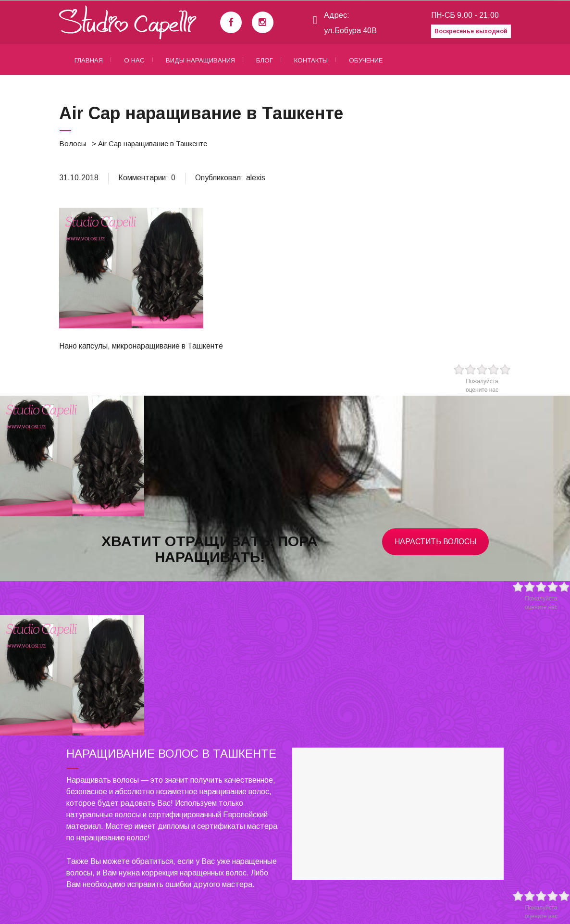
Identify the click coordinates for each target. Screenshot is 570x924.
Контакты (311, 60)
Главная (89, 60)
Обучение (366, 60)
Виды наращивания (200, 60)
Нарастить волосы (435, 542)
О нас (134, 60)
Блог (265, 60)
